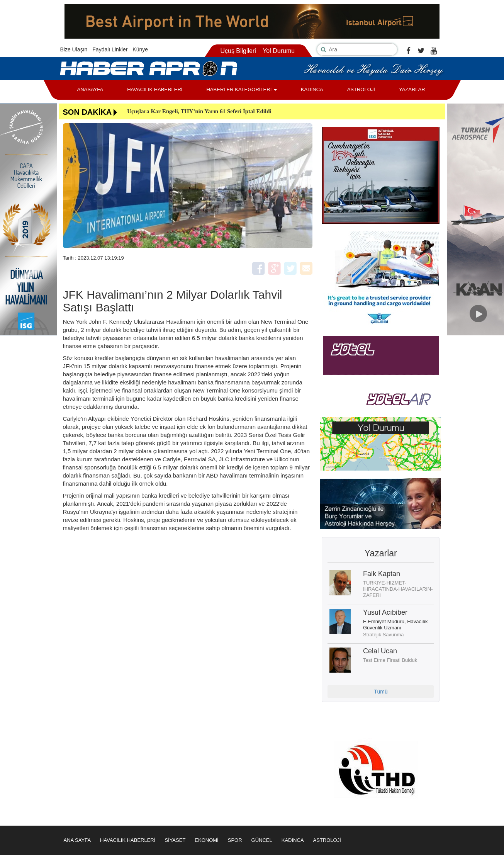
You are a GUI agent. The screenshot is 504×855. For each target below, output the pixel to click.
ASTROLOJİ (361, 89)
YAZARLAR (412, 89)
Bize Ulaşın (74, 49)
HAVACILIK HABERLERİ (155, 89)
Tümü (381, 692)
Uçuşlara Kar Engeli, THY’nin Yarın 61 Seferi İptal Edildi (199, 111)
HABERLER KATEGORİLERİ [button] (241, 89)
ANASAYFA (90, 89)
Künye (140, 49)
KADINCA (312, 89)
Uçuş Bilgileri (238, 51)
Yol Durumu (279, 51)
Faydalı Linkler (110, 49)
